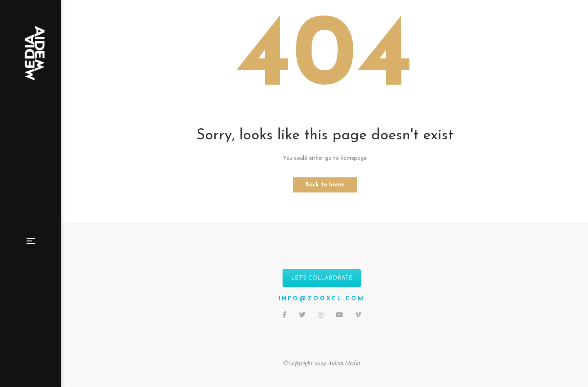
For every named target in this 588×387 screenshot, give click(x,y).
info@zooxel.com (322, 299)
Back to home (325, 185)
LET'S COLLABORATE (322, 278)
